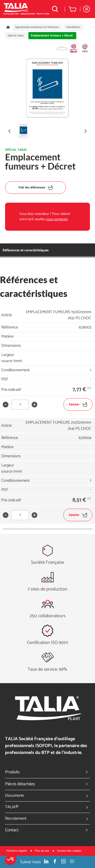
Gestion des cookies (69, 851)
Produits (48, 772)
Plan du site (42, 851)
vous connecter (57, 219)
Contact (48, 830)
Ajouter (78, 404)
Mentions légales (17, 851)
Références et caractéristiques (26, 250)
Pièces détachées (48, 784)
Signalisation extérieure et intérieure (37, 27)
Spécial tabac (16, 36)
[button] (11, 859)
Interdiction (73, 27)
